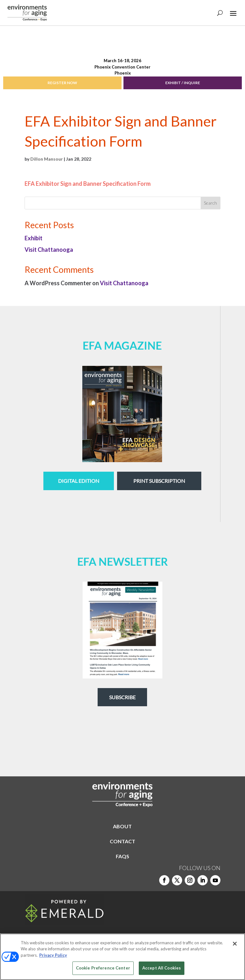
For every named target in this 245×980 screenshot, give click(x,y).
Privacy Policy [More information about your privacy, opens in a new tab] (53, 955)
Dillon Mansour (47, 159)
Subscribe (122, 697)
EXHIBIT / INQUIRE (183, 83)
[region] (122, 957)
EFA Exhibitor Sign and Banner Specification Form (88, 184)
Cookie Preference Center (103, 968)
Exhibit (33, 238)
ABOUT (122, 826)
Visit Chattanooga (49, 250)
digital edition (79, 481)
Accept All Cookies (162, 968)
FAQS (122, 856)
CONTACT (122, 841)
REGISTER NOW (62, 83)
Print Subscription (159, 481)
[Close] (235, 944)
